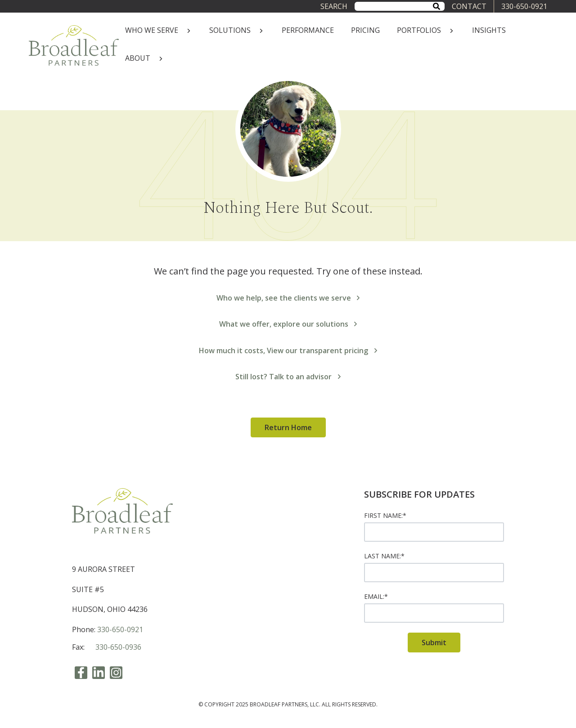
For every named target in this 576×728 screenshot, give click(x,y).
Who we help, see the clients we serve (288, 298)
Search (334, 6)
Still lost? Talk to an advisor (288, 377)
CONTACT (469, 6)
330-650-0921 (524, 6)
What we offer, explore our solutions (288, 324)
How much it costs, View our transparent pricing (288, 351)
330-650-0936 (118, 647)
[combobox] (400, 6)
